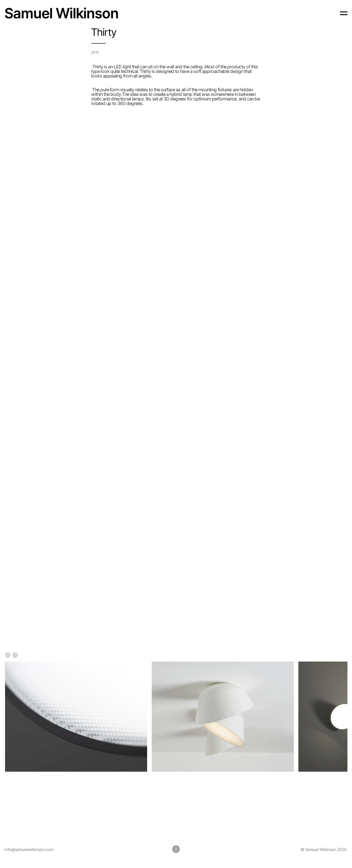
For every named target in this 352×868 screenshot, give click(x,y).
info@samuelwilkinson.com (29, 849)
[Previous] (8, 656)
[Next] (15, 656)
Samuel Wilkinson (62, 13)
